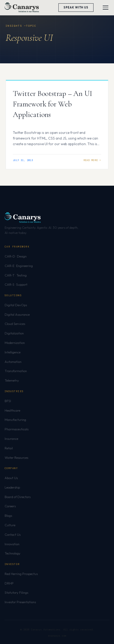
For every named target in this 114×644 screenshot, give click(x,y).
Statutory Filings (16, 592)
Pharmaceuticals (17, 429)
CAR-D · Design (16, 256)
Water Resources (16, 458)
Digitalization (14, 333)
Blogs (8, 516)
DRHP (9, 583)
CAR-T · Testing (16, 275)
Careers (10, 506)
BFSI (8, 401)
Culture (10, 525)
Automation (13, 362)
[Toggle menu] (106, 8)
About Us (11, 478)
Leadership (12, 487)
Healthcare (12, 410)
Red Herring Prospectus (21, 574)
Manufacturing (15, 420)
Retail (9, 448)
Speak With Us (76, 7)
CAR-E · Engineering (19, 266)
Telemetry (12, 380)
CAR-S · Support (16, 284)
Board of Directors (18, 497)
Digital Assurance (17, 314)
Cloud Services (15, 324)
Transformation (16, 371)
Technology (13, 553)
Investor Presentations (20, 602)
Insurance (11, 439)
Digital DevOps (16, 305)
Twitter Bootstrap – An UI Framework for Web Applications (53, 104)
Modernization (15, 343)
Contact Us (13, 534)
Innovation (12, 544)
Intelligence (13, 352)
